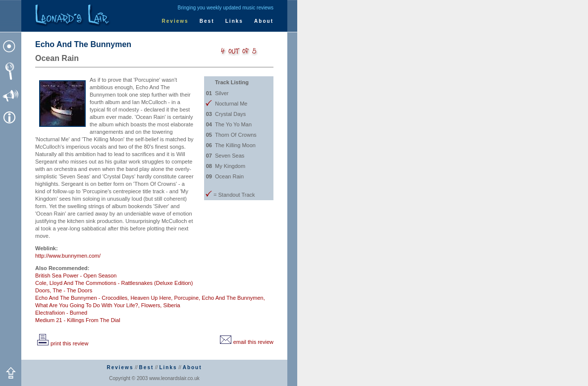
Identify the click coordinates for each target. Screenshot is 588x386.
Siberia (171, 305)
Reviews (175, 21)
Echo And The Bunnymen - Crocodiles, (82, 298)
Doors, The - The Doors (64, 290)
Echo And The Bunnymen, (233, 298)
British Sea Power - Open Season (76, 276)
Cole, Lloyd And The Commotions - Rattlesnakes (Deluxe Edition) (114, 283)
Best (207, 21)
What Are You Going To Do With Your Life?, (87, 305)
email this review (246, 342)
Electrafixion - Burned (61, 313)
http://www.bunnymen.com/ (68, 256)
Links (234, 21)
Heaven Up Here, (151, 298)
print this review (62, 343)
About (264, 21)
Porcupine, (187, 298)
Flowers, (152, 305)
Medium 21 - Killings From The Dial (78, 320)
